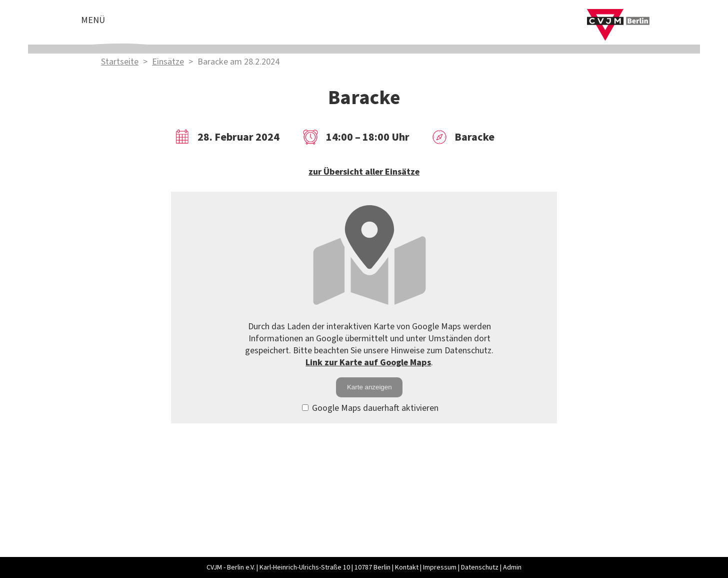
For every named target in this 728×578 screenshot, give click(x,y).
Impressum (440, 567)
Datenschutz (480, 567)
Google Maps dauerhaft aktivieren (370, 408)
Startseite (120, 62)
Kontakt (407, 567)
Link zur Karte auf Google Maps (368, 363)
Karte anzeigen (369, 387)
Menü (93, 20)
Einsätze (168, 62)
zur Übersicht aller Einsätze (364, 172)
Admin (512, 567)
